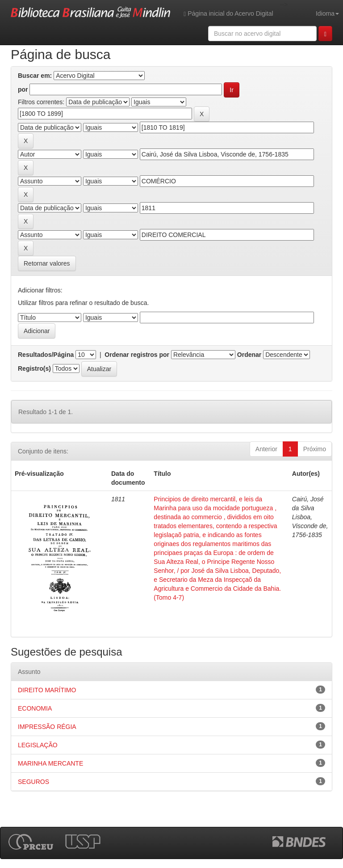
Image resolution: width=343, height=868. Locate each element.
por (23, 89)
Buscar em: (35, 76)
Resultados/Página (46, 355)
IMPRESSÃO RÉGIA (47, 727)
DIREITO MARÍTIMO (47, 690)
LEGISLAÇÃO (38, 745)
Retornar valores (47, 263)
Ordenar (249, 355)
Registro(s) (34, 368)
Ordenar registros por (137, 355)
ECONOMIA (35, 708)
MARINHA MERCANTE (50, 763)
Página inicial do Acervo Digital (228, 14)
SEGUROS (33, 782)
